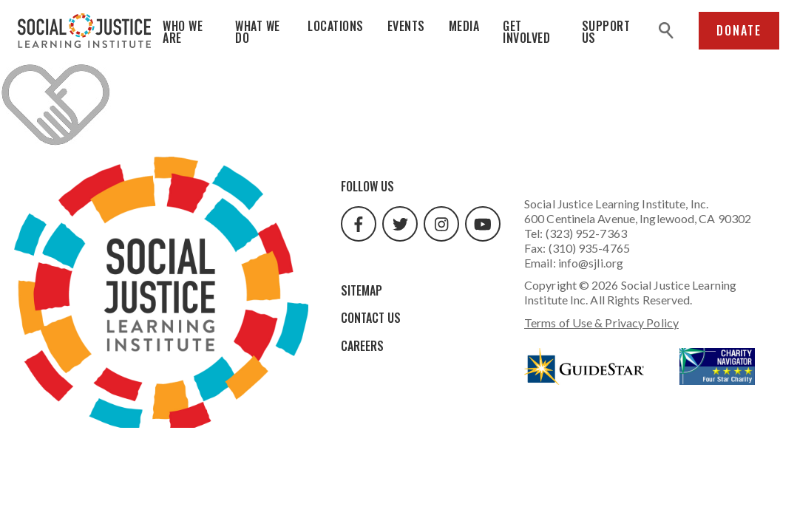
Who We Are (183, 32)
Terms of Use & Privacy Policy (601, 323)
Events (406, 26)
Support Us (606, 32)
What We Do (258, 32)
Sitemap (362, 290)
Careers (362, 346)
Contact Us (371, 318)
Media (464, 26)
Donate (739, 30)
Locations (336, 26)
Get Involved (526, 32)
